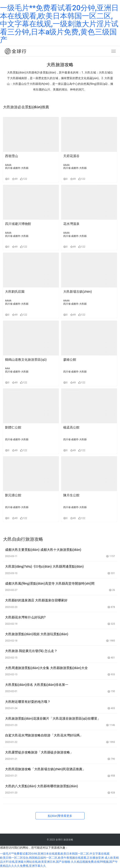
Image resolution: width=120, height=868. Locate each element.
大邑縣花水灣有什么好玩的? (25, 617)
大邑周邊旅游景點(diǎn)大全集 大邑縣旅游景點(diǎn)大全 (46, 668)
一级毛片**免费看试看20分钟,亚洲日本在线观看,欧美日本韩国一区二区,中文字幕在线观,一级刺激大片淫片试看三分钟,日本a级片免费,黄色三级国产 (59, 24)
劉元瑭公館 (13, 495)
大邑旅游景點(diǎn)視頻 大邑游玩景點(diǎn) (37, 634)
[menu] (114, 51)
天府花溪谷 (71, 156)
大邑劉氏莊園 (15, 292)
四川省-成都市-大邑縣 (17, 168)
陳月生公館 (71, 495)
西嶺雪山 (12, 156)
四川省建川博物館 (18, 224)
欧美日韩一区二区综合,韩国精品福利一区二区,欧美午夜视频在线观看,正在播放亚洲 (52, 858)
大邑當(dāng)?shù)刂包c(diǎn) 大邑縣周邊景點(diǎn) (44, 566)
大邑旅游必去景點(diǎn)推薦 (26, 107)
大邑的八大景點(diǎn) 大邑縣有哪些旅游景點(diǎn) (42, 786)
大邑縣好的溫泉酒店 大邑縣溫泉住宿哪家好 (36, 600)
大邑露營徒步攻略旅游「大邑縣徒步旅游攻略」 (39, 752)
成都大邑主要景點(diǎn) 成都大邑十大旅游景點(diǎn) (43, 550)
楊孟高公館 (71, 427)
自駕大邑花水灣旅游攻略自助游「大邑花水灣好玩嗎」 (44, 735)
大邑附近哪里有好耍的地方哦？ (28, 702)
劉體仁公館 (13, 427)
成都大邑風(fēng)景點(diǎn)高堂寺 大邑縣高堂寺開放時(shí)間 (50, 583)
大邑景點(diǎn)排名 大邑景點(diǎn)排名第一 (37, 685)
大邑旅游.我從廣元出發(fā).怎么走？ (31, 651)
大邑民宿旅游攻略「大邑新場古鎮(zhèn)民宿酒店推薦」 (45, 769)
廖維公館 (70, 360)
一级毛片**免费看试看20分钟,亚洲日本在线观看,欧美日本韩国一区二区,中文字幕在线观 (55, 854)
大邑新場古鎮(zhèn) (78, 292)
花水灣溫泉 (71, 224)
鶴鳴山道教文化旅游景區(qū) (26, 360)
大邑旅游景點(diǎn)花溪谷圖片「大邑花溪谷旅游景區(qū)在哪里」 (53, 719)
